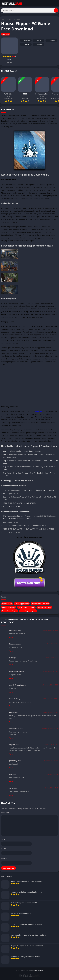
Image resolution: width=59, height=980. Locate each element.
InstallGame (39, 971)
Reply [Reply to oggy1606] (11, 754)
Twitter (38, 41)
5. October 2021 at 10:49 (50, 745)
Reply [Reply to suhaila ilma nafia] (11, 692)
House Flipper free (9, 607)
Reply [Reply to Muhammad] (11, 651)
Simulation (16, 20)
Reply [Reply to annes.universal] (11, 679)
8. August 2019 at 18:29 (51, 672)
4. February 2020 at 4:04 (50, 713)
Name (4, 840)
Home (3, 20)
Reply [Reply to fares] (11, 665)
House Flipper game (44, 607)
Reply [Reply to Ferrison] (11, 722)
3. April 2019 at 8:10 (52, 644)
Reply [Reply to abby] (11, 782)
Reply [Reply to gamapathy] (11, 768)
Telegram (26, 45)
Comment (5, 813)
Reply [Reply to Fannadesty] (11, 706)
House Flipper (7, 604)
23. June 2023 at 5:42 (51, 788)
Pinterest (51, 41)
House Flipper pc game (28, 611)
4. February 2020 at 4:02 (50, 699)
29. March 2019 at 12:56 (50, 630)
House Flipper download (40, 604)
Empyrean (39, 412)
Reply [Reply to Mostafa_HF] (11, 638)
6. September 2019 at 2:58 (50, 685)
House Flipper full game (26, 607)
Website (4, 859)
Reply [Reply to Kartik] (11, 795)
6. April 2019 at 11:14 (51, 658)
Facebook (26, 41)
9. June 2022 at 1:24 (52, 775)
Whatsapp (38, 45)
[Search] (29, 11)
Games (9, 20)
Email (3, 849)
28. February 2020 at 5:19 (50, 729)
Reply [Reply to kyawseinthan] (11, 738)
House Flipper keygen (10, 611)
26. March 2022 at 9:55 (51, 761)
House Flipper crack (22, 604)
